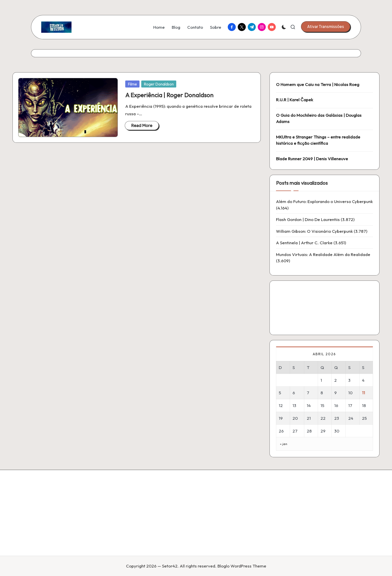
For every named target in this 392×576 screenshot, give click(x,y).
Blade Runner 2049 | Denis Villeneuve (312, 159)
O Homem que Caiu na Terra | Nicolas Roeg (318, 84)
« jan (284, 444)
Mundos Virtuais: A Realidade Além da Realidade (323, 254)
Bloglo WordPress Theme (242, 566)
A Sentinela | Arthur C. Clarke (304, 243)
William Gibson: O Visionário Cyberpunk (314, 231)
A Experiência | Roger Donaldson (169, 95)
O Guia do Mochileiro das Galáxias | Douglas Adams (319, 118)
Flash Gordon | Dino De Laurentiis (308, 219)
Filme (132, 84)
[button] (326, 26)
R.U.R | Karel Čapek (294, 100)
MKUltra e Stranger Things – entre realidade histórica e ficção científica (318, 140)
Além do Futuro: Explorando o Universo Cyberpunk (324, 201)
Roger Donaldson (159, 84)
